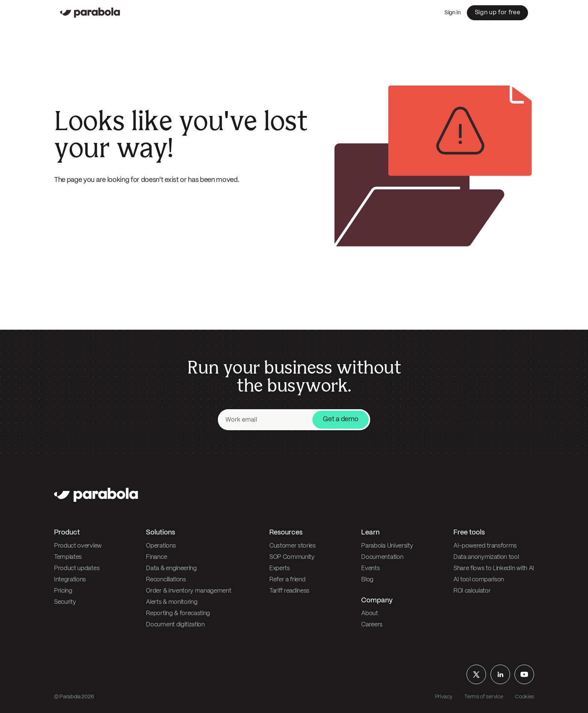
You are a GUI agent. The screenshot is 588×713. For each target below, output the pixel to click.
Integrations (70, 580)
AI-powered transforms (485, 546)
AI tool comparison (479, 580)
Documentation (382, 557)
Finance (156, 557)
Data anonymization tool (486, 557)
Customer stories (292, 546)
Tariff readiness (289, 591)
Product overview (78, 546)
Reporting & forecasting (178, 613)
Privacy (444, 697)
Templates (68, 557)
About (369, 613)
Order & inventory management (188, 591)
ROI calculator (472, 591)
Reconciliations (166, 580)
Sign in (453, 13)
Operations (161, 546)
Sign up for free (497, 13)
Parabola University (387, 546)
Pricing (63, 591)
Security (65, 602)
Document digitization (175, 625)
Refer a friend (287, 580)
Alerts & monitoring (172, 602)
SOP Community (292, 557)
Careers (372, 625)
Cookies (524, 697)
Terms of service (484, 697)
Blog (367, 580)
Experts (280, 568)
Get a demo (340, 420)
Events (370, 568)
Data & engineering (171, 568)
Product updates (77, 568)
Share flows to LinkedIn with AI (494, 568)
